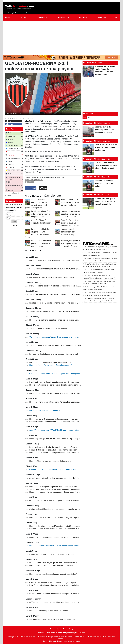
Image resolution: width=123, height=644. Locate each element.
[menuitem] (116, 18)
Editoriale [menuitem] (83, 18)
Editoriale (87, 63)
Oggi (85, 118)
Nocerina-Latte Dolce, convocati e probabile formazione (51, 566)
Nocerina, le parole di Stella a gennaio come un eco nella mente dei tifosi (58, 260)
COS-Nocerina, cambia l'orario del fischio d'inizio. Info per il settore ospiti (106, 165)
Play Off (10, 218)
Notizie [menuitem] (23, 18)
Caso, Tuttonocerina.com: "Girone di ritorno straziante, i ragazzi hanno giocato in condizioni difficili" (69, 337)
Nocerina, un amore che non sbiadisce (45, 410)
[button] (14, 221)
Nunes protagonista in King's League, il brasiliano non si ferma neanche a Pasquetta (63, 537)
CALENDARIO (61, 633)
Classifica (10, 129)
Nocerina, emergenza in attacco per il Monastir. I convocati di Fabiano (71, 244)
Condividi (31, 188)
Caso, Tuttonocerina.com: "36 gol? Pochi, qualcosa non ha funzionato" (57, 430)
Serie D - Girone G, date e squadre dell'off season (49, 328)
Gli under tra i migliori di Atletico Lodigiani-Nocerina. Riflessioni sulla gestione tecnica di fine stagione (69, 501)
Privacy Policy (68, 629)
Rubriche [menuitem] (102, 18)
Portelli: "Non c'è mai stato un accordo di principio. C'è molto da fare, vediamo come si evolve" (67, 594)
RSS (83, 633)
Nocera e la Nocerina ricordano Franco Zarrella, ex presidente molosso (58, 385)
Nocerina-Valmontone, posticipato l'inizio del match (104, 183)
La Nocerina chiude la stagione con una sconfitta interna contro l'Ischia (57, 354)
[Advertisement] (61, 38)
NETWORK (42, 633)
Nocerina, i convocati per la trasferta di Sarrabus (49, 611)
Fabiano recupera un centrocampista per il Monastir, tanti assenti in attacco (59, 422)
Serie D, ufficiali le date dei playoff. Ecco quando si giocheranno (55, 489)
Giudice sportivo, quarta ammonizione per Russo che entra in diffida (105, 201)
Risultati (14, 225)
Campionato (35, 178)
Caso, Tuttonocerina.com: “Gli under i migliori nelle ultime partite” (55, 374)
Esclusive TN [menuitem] (63, 18)
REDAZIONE (51, 633)
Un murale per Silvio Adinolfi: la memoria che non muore (52, 277)
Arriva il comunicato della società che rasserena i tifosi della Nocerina (57, 478)
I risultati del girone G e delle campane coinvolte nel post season (41, 214)
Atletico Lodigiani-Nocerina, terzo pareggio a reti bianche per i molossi (57, 509)
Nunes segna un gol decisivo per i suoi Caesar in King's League (55, 439)
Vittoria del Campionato (11, 214)
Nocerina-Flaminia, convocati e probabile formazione (50, 461)
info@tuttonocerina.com (72, 641)
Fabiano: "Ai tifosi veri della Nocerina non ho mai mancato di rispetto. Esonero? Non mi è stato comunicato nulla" (74, 529)
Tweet (43, 188)
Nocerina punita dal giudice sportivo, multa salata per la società (54, 487)
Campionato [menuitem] (42, 18)
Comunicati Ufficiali (92, 123)
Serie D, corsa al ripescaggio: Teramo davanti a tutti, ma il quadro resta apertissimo (62, 269)
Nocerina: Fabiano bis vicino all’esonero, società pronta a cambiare (56, 546)
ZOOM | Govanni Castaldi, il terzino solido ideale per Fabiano (54, 619)
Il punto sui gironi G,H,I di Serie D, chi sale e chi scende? (52, 554)
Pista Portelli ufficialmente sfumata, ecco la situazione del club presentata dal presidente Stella (67, 585)
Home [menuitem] (8, 18)
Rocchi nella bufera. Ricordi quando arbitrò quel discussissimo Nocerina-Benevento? (63, 382)
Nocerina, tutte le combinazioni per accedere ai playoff (69, 232)
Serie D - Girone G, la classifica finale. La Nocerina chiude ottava (70, 223)
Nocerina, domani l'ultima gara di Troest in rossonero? (51, 365)
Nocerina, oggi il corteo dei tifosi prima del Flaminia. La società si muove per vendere (63, 453)
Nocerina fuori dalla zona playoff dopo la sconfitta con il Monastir (41, 244)
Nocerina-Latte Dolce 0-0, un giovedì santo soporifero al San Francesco (58, 563)
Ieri (89, 118)
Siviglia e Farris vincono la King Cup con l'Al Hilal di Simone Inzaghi (56, 311)
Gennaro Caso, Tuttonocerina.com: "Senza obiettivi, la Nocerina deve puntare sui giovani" (65, 470)
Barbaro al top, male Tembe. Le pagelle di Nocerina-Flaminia (53, 447)
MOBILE (78, 633)
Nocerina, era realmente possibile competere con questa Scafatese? (71, 214)
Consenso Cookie (56, 629)
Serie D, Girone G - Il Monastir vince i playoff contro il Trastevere (70, 202)
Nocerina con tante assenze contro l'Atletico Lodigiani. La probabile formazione (61, 518)
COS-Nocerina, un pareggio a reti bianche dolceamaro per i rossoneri (57, 602)
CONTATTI (71, 633)
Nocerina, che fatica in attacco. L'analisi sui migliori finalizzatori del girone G (59, 526)
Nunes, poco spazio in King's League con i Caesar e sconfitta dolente (57, 492)
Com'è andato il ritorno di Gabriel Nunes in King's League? (53, 583)
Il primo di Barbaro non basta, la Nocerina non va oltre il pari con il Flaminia (59, 450)
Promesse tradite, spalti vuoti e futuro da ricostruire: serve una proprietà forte (60, 286)
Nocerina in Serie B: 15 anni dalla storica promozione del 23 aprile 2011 (58, 419)
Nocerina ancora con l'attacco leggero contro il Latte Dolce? (53, 574)
